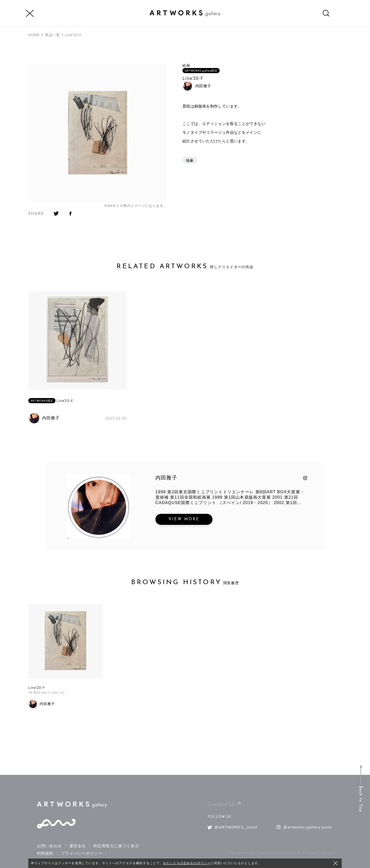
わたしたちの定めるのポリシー (187, 863)
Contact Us (224, 804)
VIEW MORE (184, 519)
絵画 (186, 65)
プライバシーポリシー (82, 853)
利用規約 (45, 853)
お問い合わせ (49, 846)
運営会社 (78, 846)
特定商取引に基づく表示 (116, 846)
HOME (34, 35)
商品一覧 (53, 35)
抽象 (190, 160)
